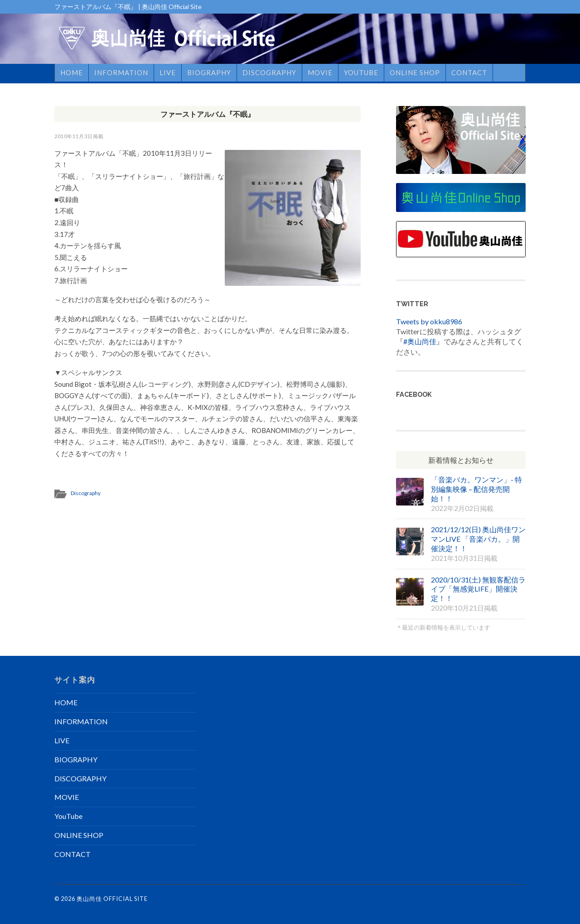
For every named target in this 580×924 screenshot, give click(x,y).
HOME (72, 72)
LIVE (168, 72)
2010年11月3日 (74, 136)
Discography (86, 493)
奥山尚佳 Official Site (112, 899)
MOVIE (320, 72)
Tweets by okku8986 (429, 321)
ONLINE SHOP (415, 72)
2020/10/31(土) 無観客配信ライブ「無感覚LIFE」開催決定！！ (478, 589)
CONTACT (469, 72)
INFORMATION (121, 72)
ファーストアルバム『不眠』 (208, 114)
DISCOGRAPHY (269, 72)
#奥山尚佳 (420, 341)
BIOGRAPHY (209, 72)
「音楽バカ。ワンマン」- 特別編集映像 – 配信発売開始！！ (476, 489)
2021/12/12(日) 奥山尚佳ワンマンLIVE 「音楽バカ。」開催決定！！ (478, 539)
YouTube (361, 72)
